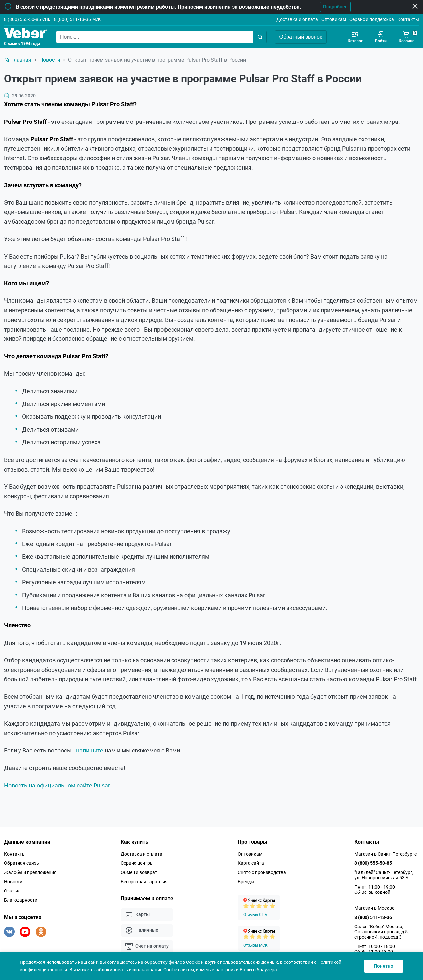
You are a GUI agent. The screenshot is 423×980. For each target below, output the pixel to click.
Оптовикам (334, 19)
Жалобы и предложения (30, 872)
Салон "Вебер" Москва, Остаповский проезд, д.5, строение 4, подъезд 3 (382, 932)
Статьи (12, 891)
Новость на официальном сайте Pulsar (57, 785)
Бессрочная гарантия (144, 882)
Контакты (408, 19)
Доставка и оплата (297, 19)
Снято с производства (262, 872)
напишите (90, 750)
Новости (13, 882)
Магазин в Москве (374, 908)
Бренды (246, 882)
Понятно (384, 966)
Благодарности (21, 900)
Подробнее (333, 7)
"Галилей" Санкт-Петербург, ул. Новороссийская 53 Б (384, 875)
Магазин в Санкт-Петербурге (385, 854)
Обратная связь (21, 863)
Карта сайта (251, 863)
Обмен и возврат (139, 872)
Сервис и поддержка (372, 19)
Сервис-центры (137, 863)
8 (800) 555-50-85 (22, 19)
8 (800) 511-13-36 (72, 19)
